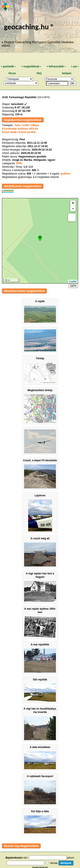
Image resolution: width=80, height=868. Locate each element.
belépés (67, 73)
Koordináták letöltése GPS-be (20, 129)
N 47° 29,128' (22, 108)
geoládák (8, 66)
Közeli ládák (9, 132)
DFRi (19, 163)
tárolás (54, 863)
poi (75, 66)
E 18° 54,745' (23, 111)
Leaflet (73, 281)
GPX (73, 286)
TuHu (17, 125)
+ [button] (73, 203)
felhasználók (56, 66)
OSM (26, 125)
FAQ (39, 73)
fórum (12, 73)
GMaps (35, 125)
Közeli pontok (27, 132)
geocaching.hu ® (29, 27)
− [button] (73, 209)
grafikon (66, 174)
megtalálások (31, 66)
